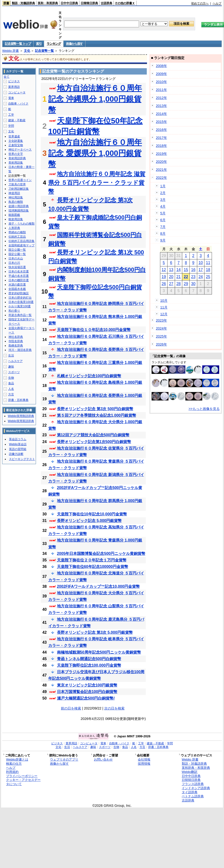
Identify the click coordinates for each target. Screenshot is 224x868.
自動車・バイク (18, 104)
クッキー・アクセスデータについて (23, 782)
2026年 (161, 344)
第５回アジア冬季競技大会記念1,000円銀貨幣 (97, 415)
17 (201, 270)
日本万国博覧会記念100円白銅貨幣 (87, 692)
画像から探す (74, 44)
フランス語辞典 (193, 784)
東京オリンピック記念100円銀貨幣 (87, 685)
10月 (164, 301)
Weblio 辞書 (10, 51)
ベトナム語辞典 (193, 796)
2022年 (161, 178)
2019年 (161, 154)
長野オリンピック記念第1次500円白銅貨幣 (94, 442)
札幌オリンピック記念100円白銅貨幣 (89, 376)
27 (171, 284)
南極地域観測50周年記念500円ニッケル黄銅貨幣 (99, 652)
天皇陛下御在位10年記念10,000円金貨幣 (92, 514)
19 (164, 277)
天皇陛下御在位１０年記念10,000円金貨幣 (94, 330)
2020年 (161, 162)
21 (179, 277)
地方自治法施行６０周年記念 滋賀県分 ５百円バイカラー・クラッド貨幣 (97, 183)
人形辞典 (14, 228)
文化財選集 (16, 141)
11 (208, 263)
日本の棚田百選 (19, 280)
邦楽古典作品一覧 (20, 315)
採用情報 (144, 764)
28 (179, 284)
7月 (163, 227)
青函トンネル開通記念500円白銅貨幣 (89, 659)
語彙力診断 (16, 454)
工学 (11, 115)
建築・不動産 (17, 120)
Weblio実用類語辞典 (21, 416)
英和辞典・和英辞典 (196, 768)
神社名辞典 (16, 337)
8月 (163, 234)
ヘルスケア (15, 361)
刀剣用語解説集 (19, 189)
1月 (163, 186)
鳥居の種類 (16, 202)
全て (7, 77)
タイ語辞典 (190, 792)
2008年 (161, 66)
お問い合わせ (103, 759)
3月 (163, 200)
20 (171, 277)
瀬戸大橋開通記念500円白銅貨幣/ (86, 698)
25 (208, 277)
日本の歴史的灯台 (20, 298)
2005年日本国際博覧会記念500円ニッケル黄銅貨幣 (101, 554)
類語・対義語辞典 (23, 3)
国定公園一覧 (17, 254)
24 (201, 277)
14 (179, 270)
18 (208, 270)
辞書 (6, 3)
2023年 (161, 320)
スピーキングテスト (22, 459)
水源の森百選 (17, 285)
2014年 (161, 114)
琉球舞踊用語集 (19, 211)
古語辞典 (106, 3)
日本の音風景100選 (21, 302)
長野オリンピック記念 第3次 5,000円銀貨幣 (95, 632)
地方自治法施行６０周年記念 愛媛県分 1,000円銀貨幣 (95, 153)
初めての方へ (200, 3)
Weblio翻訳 (190, 772)
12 (164, 270)
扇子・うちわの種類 (21, 224)
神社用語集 (16, 197)
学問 (11, 126)
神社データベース (20, 150)
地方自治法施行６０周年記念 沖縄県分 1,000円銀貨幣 (95, 99)
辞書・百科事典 (18, 400)
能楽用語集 (16, 219)
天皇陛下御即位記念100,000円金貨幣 (89, 665)
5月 (163, 213)
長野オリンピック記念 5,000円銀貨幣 (89, 521)
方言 (11, 394)
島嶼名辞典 (16, 346)
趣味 (11, 367)
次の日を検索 (114, 708)
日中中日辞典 (69, 3)
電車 (11, 98)
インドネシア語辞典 (196, 788)
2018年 (161, 146)
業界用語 (14, 87)
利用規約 (12, 772)
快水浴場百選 (17, 267)
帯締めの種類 (17, 232)
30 (193, 284)
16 (193, 270)
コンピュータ (17, 92)
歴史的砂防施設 (19, 293)
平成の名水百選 (19, 276)
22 (186, 277)
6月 (163, 220)
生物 (11, 378)
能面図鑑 (14, 215)
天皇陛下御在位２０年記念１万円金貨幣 (92, 560)
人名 (11, 389)
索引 (39, 44)
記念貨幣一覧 (44, 51)
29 (186, 284)
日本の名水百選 (19, 272)
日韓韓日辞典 (89, 3)
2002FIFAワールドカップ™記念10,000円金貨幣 (98, 586)
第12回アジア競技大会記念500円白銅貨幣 (93, 435)
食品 (11, 383)
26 (164, 284)
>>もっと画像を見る (204, 409)
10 (201, 263)
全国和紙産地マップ (21, 245)
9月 (163, 240)
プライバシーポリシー (22, 776)
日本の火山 (16, 258)
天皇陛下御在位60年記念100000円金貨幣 (93, 567)
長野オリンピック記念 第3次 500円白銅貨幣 (95, 409)
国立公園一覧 (17, 250)
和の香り (14, 311)
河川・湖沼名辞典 (20, 350)
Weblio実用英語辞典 (21, 421)
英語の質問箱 (18, 449)
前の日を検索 (71, 708)
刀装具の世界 (17, 184)
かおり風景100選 (20, 306)
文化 (27, 51)
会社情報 (144, 759)
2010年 (161, 82)
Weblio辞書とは (17, 759)
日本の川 (14, 263)
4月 (163, 206)
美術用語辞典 (17, 158)
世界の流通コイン (20, 180)
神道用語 (14, 193)
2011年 (161, 90)
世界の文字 (16, 154)
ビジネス (14, 81)
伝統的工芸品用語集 (21, 241)
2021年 (161, 170)
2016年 (161, 130)
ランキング (54, 44)
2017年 (161, 138)
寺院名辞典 (16, 341)
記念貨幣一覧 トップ (18, 44)
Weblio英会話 (18, 444)
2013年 (161, 106)
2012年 (161, 98)
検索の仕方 (14, 764)
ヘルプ (217, 3)
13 (171, 270)
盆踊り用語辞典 (19, 206)
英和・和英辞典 (48, 3)
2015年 (161, 122)
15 (186, 270)
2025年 (161, 336)
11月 (164, 307)
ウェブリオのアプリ (64, 759)
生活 (11, 355)
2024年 (161, 328)
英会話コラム (18, 439)
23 (193, 277)
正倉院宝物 (16, 145)
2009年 (161, 74)
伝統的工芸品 (17, 237)
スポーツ (14, 372)
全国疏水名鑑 (17, 289)
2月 (163, 193)
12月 (164, 314)
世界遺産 (14, 136)
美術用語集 (16, 163)
